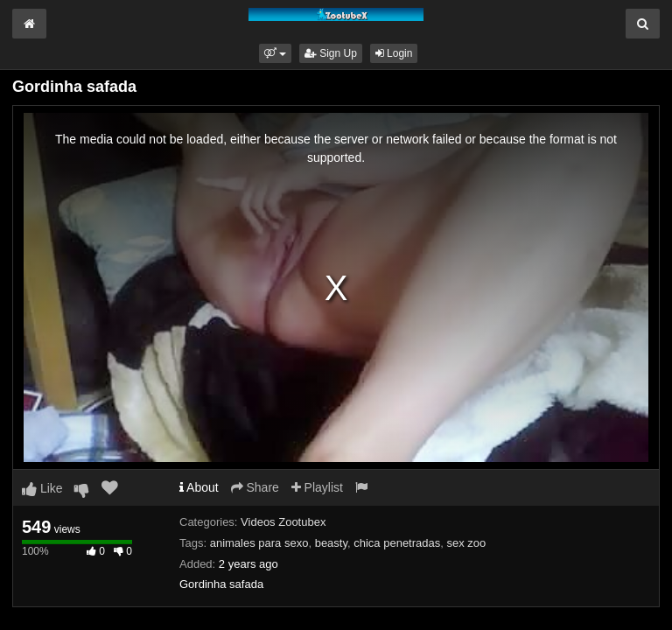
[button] (275, 53)
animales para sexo (259, 543)
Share (255, 487)
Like (42, 488)
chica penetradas (397, 543)
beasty (331, 543)
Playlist (317, 487)
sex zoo (466, 543)
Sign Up (331, 53)
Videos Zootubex (283, 522)
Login (394, 53)
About (199, 487)
